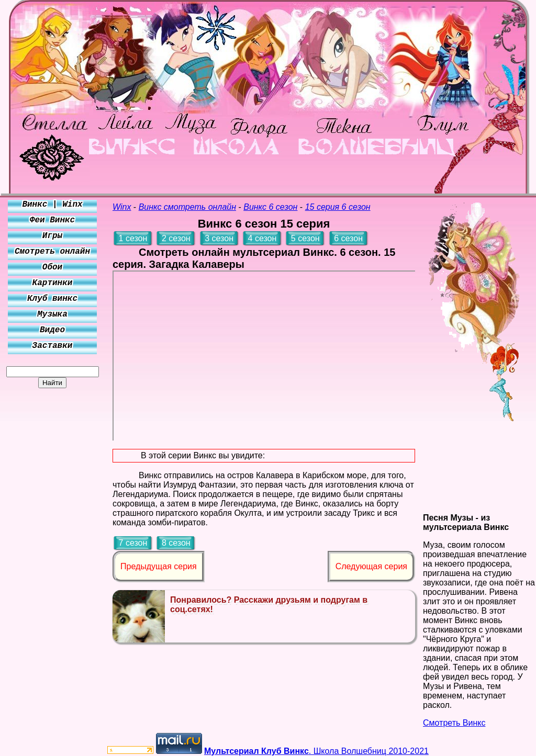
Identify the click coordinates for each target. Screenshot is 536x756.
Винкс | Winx (52, 205)
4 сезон (263, 238)
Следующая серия (371, 566)
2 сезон (176, 238)
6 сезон (348, 238)
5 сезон (305, 238)
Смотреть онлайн (52, 252)
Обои (52, 267)
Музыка (52, 314)
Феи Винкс (52, 220)
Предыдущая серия (159, 566)
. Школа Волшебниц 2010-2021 (316, 751)
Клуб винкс (52, 299)
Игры (52, 236)
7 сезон (133, 543)
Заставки (53, 346)
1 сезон (133, 238)
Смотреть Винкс (454, 723)
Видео (52, 330)
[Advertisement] (52, 545)
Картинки (53, 283)
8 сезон (176, 543)
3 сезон (219, 238)
